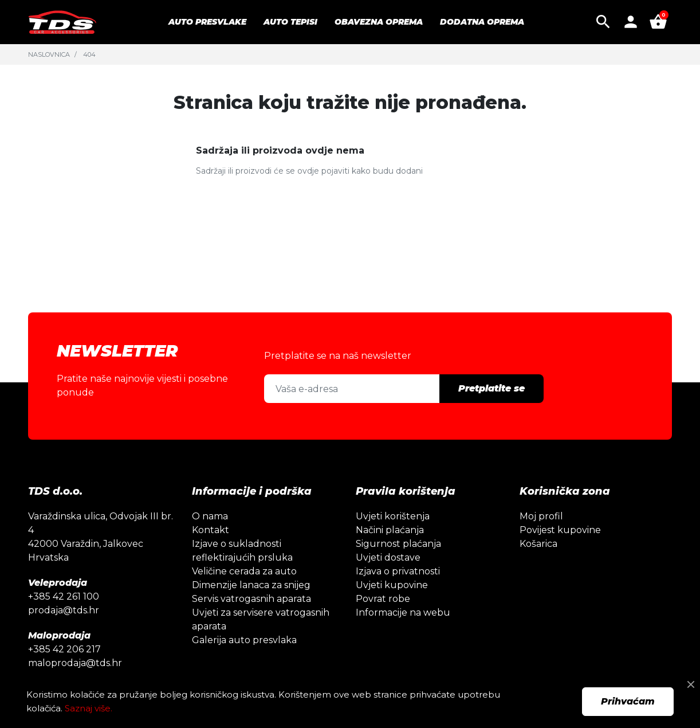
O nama (210, 516)
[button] (603, 22)
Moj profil (541, 516)
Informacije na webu (403, 612)
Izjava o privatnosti (398, 571)
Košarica (538, 544)
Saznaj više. (89, 708)
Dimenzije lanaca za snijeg (251, 585)
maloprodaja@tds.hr (75, 663)
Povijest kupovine (560, 530)
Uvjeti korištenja (393, 516)
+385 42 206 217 (64, 649)
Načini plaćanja (390, 530)
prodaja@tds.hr (64, 610)
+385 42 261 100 (64, 596)
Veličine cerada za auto (244, 571)
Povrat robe (383, 599)
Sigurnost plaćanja (398, 544)
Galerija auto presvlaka (244, 640)
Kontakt (211, 530)
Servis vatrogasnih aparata (251, 599)
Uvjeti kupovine (392, 585)
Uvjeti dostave (388, 557)
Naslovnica (49, 54)
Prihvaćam (628, 701)
